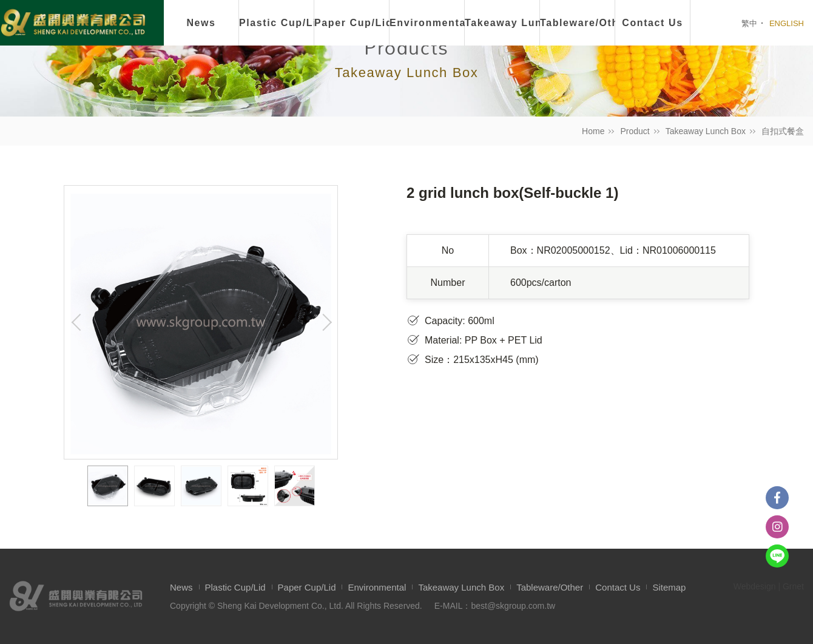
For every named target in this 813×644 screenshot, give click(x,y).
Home (593, 131)
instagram (777, 527)
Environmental (427, 23)
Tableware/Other (550, 587)
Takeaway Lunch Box (706, 131)
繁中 (749, 23)
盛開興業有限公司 (73, 24)
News (201, 23)
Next (325, 322)
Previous (76, 322)
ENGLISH (787, 23)
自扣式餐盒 (783, 131)
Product (635, 131)
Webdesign (755, 586)
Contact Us (618, 587)
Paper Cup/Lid (352, 23)
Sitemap (669, 587)
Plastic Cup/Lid (277, 23)
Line (777, 556)
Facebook (777, 498)
